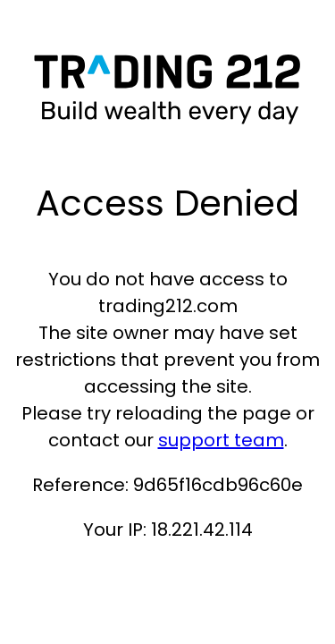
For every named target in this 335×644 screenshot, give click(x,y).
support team (221, 440)
